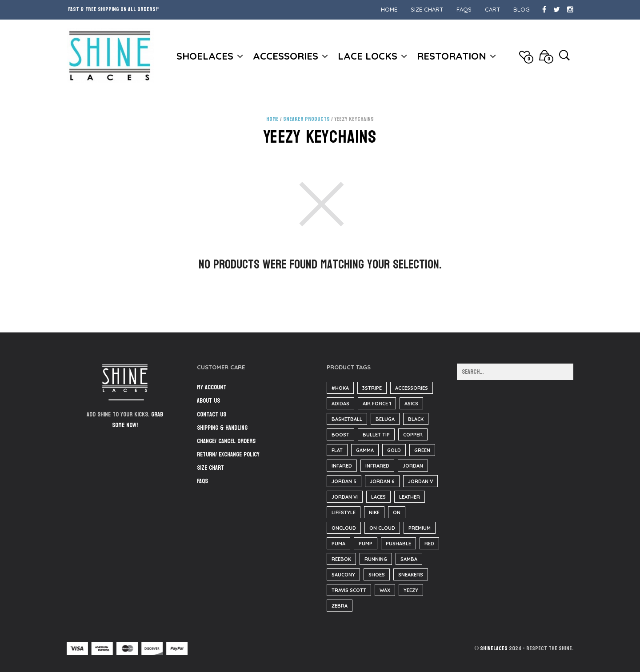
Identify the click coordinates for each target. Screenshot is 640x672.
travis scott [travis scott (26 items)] (349, 590)
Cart (492, 9)
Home (389, 9)
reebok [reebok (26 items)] (341, 559)
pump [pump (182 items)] (366, 544)
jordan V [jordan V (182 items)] (420, 481)
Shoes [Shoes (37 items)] (377, 575)
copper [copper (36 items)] (413, 435)
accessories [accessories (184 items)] (412, 388)
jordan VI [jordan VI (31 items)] (345, 497)
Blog (522, 9)
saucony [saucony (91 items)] (343, 575)
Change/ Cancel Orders (226, 441)
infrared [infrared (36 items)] (377, 466)
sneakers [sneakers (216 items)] (411, 575)
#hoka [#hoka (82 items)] (340, 388)
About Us (208, 401)
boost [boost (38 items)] (340, 435)
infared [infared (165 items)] (342, 466)
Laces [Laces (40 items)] (378, 497)
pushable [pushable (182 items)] (398, 544)
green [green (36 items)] (422, 450)
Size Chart (427, 9)
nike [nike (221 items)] (374, 512)
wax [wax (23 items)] (385, 590)
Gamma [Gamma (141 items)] (365, 450)
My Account (212, 387)
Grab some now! (138, 420)
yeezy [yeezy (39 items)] (411, 590)
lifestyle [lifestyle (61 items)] (344, 512)
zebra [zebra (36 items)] (340, 606)
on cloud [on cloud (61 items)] (382, 528)
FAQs (464, 9)
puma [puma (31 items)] (338, 544)
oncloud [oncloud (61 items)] (344, 528)
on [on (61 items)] (397, 512)
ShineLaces (494, 648)
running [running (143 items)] (376, 559)
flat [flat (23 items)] (337, 450)
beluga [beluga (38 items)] (385, 419)
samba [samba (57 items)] (409, 559)
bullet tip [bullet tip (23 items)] (376, 435)
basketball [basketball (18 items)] (347, 419)
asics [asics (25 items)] (411, 404)
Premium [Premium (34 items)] (420, 528)
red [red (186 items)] (429, 544)
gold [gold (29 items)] (394, 450)
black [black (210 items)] (416, 419)
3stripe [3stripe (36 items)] (372, 388)
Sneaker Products (306, 119)
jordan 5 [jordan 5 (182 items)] (344, 481)
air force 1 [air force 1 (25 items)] (377, 404)
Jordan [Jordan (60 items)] (413, 466)
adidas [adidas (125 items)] (340, 404)
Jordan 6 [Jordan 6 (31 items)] (382, 481)
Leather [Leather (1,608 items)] (410, 497)
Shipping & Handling (222, 428)
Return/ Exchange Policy (228, 454)
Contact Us (212, 414)
